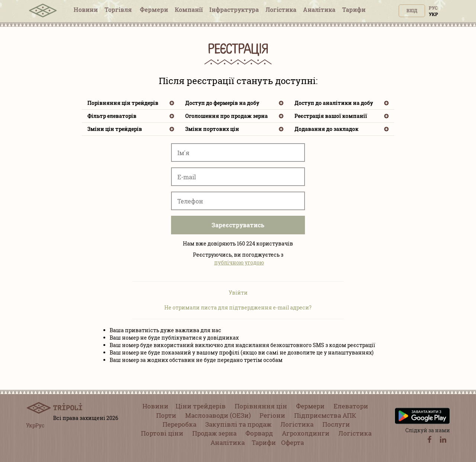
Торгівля (119, 9)
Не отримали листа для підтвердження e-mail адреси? (238, 307)
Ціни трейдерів (201, 406)
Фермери (154, 9)
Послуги (336, 424)
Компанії (189, 9)
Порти (166, 415)
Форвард (259, 433)
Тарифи (354, 9)
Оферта (292, 442)
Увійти (238, 293)
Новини (86, 9)
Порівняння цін (261, 406)
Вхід (412, 10)
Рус (433, 8)
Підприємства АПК (325, 415)
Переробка (179, 424)
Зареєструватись (238, 225)
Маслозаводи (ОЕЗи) (218, 415)
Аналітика (319, 9)
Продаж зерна (214, 433)
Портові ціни (162, 433)
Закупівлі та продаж (238, 424)
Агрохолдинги (306, 433)
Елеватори (351, 406)
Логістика (281, 9)
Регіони (272, 415)
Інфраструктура (234, 9)
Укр (433, 14)
